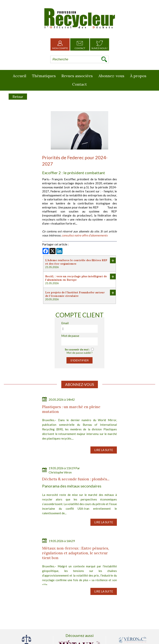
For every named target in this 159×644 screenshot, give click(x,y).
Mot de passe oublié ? (80, 353)
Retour (18, 97)
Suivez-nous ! (100, 44)
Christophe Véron (60, 472)
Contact (80, 44)
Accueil (20, 76)
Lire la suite (104, 450)
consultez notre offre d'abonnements (85, 235)
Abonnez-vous (111, 76)
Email (65, 323)
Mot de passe (70, 336)
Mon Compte (60, 44)
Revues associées (77, 76)
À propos (138, 76)
